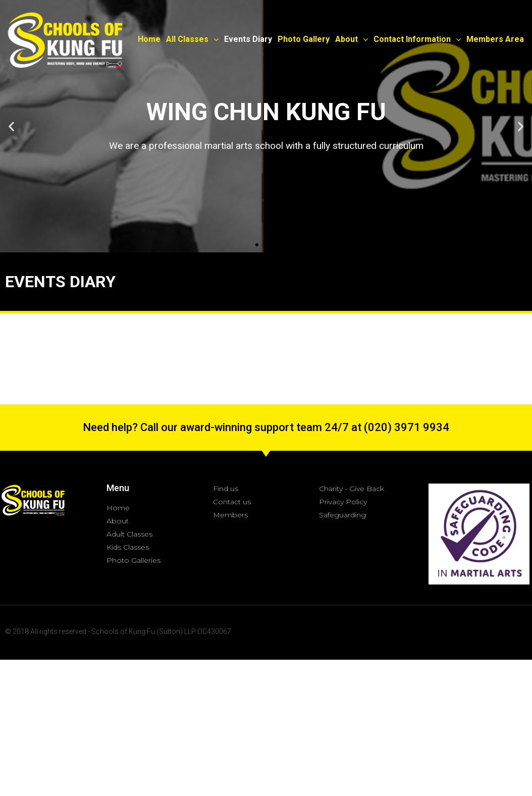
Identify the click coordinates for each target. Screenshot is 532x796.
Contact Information (417, 39)
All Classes (192, 39)
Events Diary (248, 39)
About (352, 39)
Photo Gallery (304, 39)
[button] (257, 245)
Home (149, 39)
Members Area (495, 39)
